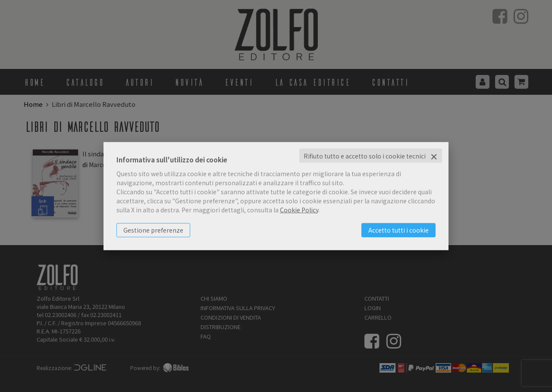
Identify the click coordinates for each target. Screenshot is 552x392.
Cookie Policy (299, 209)
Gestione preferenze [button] (153, 230)
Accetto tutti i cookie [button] (398, 230)
